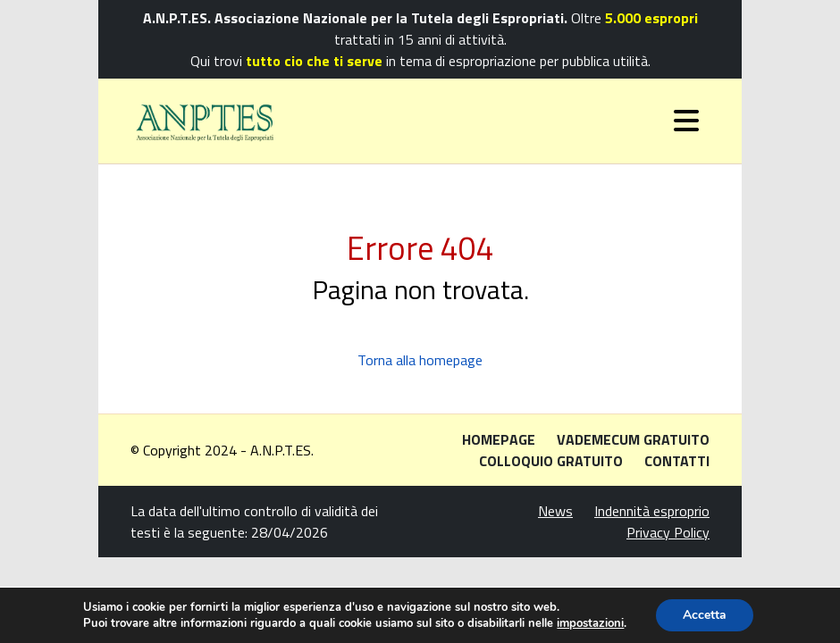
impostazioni (590, 623)
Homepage (499, 439)
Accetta (705, 615)
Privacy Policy (668, 532)
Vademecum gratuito (633, 439)
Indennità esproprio (652, 511)
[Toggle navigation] (686, 121)
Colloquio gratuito (551, 461)
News (555, 511)
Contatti (677, 461)
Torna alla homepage (420, 360)
